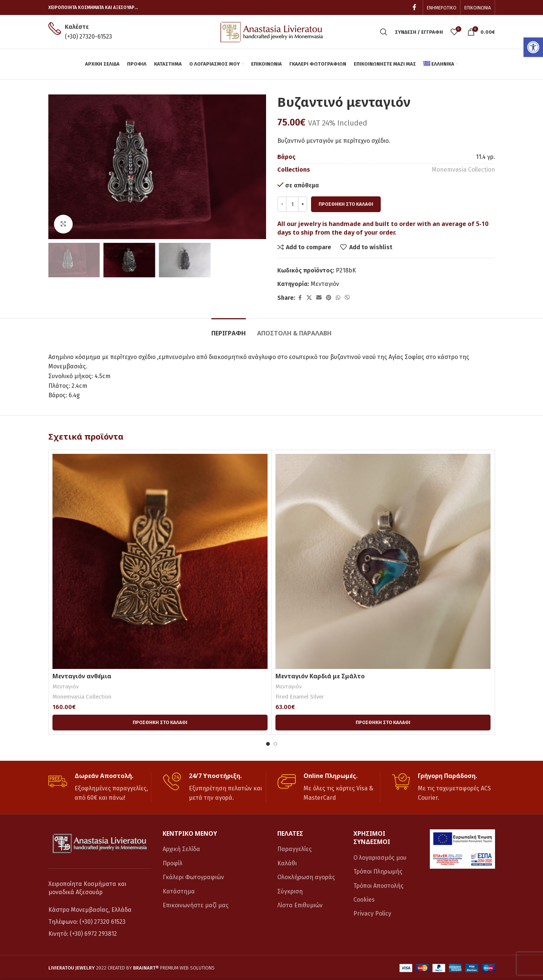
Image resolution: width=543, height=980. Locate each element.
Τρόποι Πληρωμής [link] (378, 872)
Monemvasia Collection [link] (463, 170)
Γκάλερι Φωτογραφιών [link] (193, 877)
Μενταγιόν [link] (325, 284)
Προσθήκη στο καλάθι (346, 204)
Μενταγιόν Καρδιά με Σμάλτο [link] (320, 676)
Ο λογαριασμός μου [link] (380, 858)
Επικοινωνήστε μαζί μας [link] (196, 905)
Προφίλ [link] (173, 863)
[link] (533, 47)
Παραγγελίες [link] (295, 849)
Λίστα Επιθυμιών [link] (300, 905)
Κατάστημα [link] (179, 891)
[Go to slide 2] (275, 744)
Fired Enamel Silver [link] (300, 697)
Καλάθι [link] (287, 863)
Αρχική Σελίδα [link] (181, 849)
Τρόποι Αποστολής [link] (378, 886)
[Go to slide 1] (268, 744)
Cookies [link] (364, 900)
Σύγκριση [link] (290, 891)
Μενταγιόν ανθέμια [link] (82, 676)
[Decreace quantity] (282, 204)
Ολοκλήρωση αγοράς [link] (306, 877)
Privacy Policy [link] (372, 913)
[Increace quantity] (303, 204)
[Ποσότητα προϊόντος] (292, 204)
